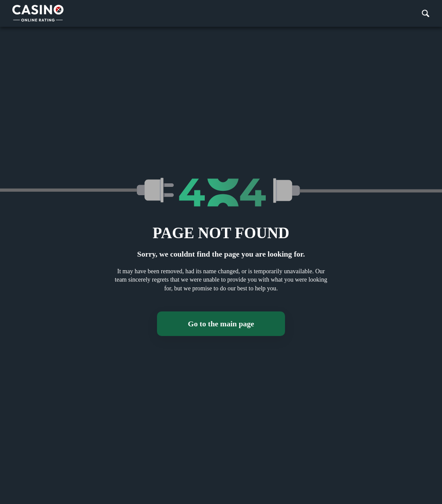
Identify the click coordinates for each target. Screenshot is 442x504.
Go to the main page (221, 324)
